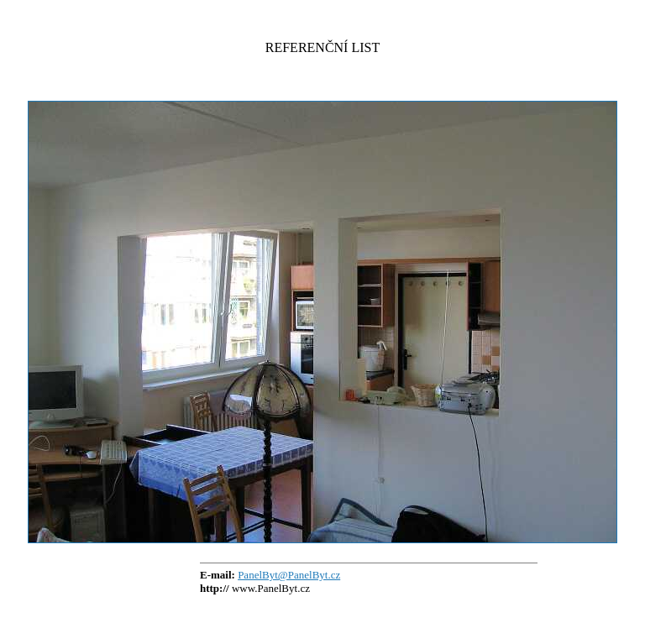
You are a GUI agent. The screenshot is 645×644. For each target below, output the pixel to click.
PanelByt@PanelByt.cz (289, 575)
